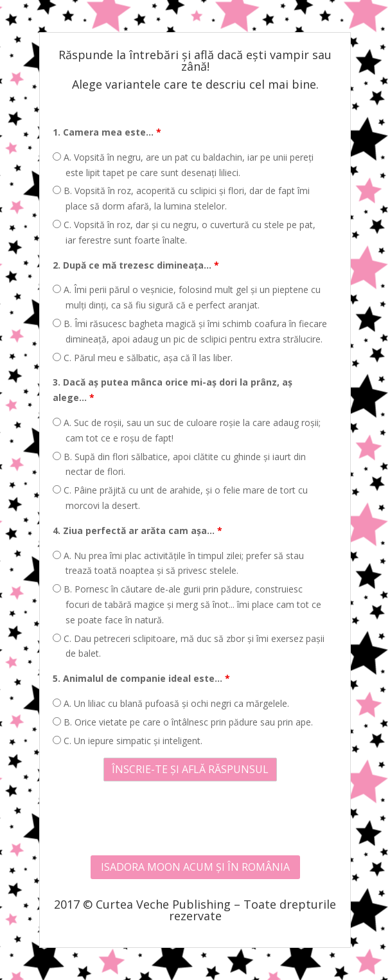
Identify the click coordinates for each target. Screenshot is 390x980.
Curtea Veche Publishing (163, 904)
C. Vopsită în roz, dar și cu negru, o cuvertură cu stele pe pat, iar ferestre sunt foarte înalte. (184, 232)
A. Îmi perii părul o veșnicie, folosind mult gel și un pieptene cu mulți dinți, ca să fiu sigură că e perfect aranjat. (187, 297)
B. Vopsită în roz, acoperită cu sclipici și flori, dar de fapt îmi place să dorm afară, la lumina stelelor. (181, 198)
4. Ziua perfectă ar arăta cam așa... (137, 530)
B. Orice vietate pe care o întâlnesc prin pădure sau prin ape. (183, 722)
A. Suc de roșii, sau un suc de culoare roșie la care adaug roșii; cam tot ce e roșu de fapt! (187, 430)
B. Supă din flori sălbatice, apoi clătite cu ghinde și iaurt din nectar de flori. (179, 464)
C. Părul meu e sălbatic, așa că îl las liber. (143, 358)
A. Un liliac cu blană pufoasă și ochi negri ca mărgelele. (171, 703)
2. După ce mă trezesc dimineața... (136, 265)
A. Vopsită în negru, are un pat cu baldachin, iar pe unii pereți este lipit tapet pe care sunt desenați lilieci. (183, 165)
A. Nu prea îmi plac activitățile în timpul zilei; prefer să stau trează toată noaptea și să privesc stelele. (178, 563)
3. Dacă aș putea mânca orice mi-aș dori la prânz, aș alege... (173, 390)
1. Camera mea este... (107, 132)
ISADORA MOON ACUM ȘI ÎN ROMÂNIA (195, 867)
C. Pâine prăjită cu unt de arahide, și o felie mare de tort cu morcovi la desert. (180, 498)
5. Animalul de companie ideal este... (141, 678)
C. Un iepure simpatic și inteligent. (128, 741)
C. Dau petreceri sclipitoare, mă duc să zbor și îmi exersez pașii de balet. (189, 646)
